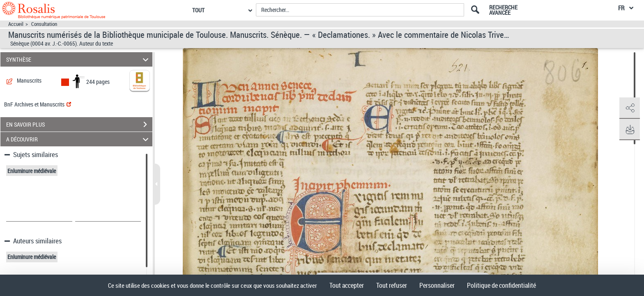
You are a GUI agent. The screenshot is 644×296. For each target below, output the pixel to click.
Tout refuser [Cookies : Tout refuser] (392, 285)
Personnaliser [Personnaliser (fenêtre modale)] (437, 285)
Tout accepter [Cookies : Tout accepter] (347, 285)
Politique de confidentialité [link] (501, 285)
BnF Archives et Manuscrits (38, 104)
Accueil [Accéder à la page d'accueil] (16, 24)
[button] (630, 108)
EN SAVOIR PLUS (79, 125)
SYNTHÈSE (79, 59)
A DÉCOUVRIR (79, 139)
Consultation (44, 24)
